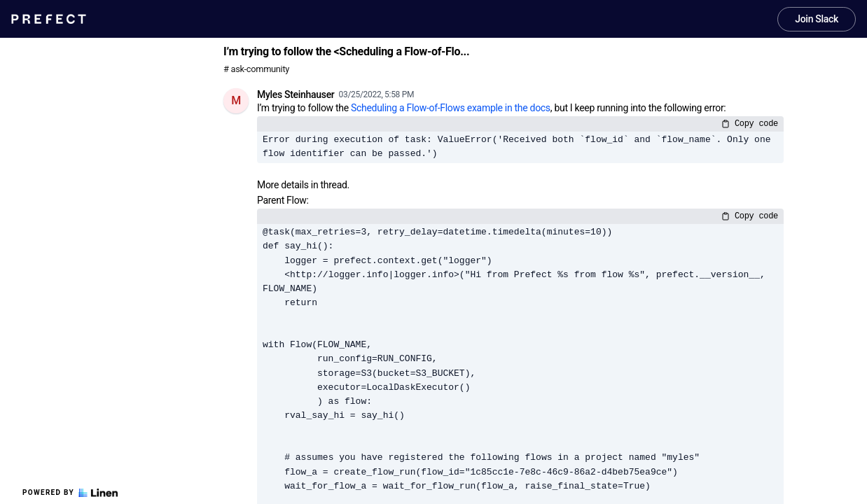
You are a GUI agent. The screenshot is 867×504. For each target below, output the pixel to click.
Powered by (70, 493)
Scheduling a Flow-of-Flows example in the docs (451, 108)
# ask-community (256, 69)
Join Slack (817, 19)
